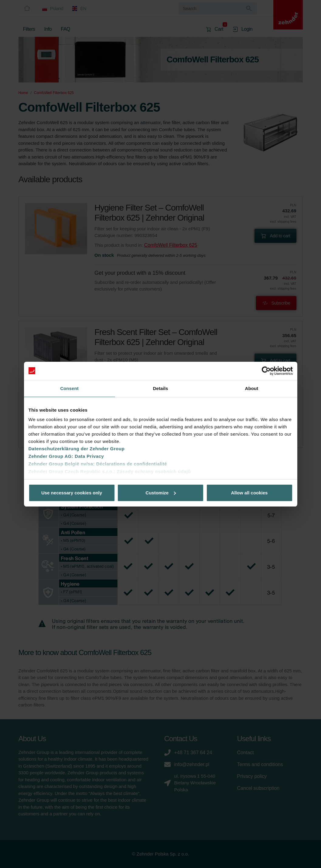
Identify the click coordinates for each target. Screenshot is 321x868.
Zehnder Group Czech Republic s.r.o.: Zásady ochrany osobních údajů (110, 471)
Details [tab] (161, 388)
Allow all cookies (249, 493)
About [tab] (252, 388)
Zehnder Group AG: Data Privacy (66, 456)
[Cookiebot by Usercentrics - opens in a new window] (266, 371)
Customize (161, 493)
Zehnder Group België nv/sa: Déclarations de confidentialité (98, 464)
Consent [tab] (69, 388)
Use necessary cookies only (72, 493)
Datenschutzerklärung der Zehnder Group (77, 449)
